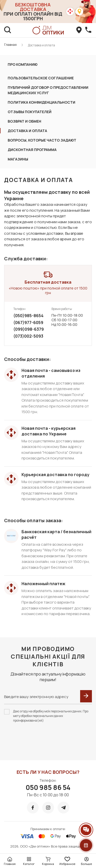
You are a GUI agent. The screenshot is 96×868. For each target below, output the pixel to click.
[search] (8, 30)
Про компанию (23, 64)
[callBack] (88, 30)
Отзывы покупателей (30, 112)
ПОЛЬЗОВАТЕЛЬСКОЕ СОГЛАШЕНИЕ (41, 78)
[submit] (86, 696)
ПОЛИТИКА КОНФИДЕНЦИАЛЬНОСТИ (41, 102)
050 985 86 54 (48, 787)
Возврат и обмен (24, 121)
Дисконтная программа (32, 150)
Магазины (18, 159)
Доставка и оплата (41, 45)
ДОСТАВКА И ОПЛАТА (27, 131)
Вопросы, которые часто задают (42, 140)
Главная (10, 45)
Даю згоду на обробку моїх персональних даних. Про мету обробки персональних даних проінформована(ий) (51, 716)
